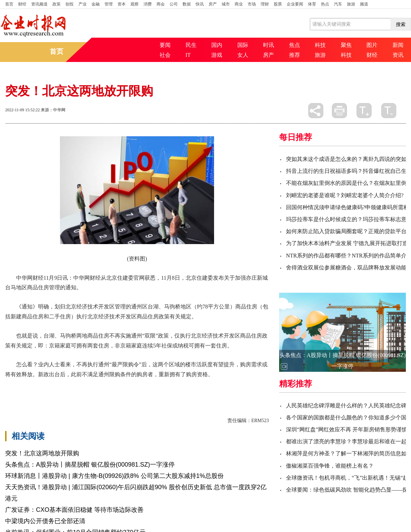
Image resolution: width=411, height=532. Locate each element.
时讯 (269, 45)
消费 (148, 4)
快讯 (200, 4)
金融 (96, 4)
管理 (109, 4)
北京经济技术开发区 (53, 386)
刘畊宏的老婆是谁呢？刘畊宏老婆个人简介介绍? (345, 195)
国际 (243, 45)
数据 (187, 4)
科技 (320, 45)
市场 (252, 4)
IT (188, 55)
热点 (325, 4)
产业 (83, 4)
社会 (165, 55)
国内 (217, 45)
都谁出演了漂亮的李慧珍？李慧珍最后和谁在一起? (347, 441)
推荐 (295, 55)
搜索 (401, 24)
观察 (135, 4)
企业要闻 (295, 4)
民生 (191, 45)
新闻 (398, 45)
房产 (213, 4)
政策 (57, 4)
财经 (22, 4)
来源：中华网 (53, 110)
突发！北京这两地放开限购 (42, 453)
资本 (122, 4)
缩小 (389, 111)
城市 (226, 4)
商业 (239, 4)
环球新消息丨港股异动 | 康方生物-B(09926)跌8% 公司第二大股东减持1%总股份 (114, 476)
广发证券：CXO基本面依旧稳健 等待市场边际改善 (74, 510)
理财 (265, 4)
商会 (161, 4)
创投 (70, 4)
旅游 (351, 4)
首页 (9, 4)
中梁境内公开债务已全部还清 (45, 521)
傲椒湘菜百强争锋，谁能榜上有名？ (330, 466)
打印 (339, 111)
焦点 (295, 45)
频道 (364, 4)
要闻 (165, 45)
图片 (372, 45)
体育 (312, 4)
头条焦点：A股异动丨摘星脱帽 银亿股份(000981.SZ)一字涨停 (90, 465)
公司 (174, 4)
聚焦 (346, 45)
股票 (278, 4)
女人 (243, 55)
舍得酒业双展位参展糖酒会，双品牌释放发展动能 (346, 268)
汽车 (338, 4)
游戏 (217, 55)
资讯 (398, 55)
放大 (364, 111)
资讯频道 (39, 4)
